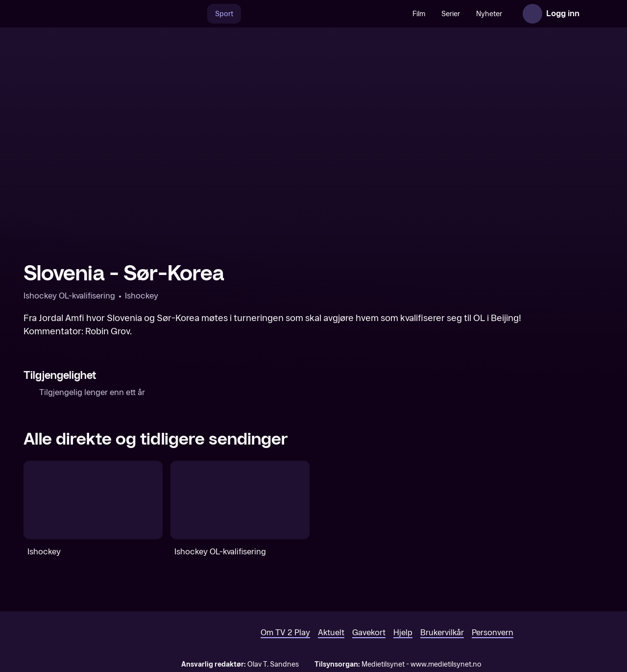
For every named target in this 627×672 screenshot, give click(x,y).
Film (419, 14)
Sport (224, 14)
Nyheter (489, 14)
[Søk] (197, 14)
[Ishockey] (93, 500)
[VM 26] (323, 14)
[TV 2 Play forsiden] (97, 14)
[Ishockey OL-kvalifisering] (240, 500)
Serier (451, 14)
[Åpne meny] (594, 14)
